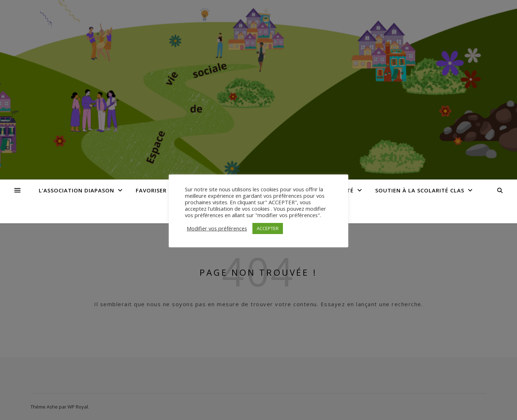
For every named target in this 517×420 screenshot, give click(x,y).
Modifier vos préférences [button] (217, 228)
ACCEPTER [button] (268, 228)
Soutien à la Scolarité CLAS (420, 190)
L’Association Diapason (76, 190)
